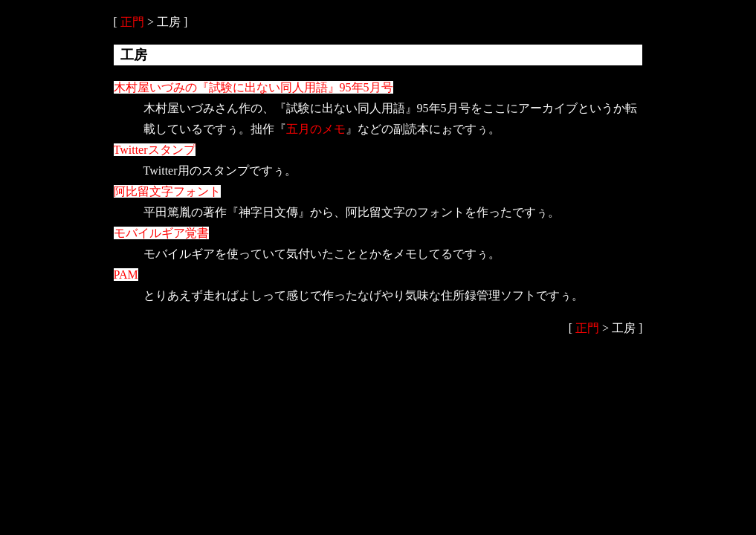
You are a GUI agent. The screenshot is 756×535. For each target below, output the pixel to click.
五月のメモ (316, 129)
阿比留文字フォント (167, 191)
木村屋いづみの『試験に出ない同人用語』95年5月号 (253, 87)
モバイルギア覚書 (161, 233)
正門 (132, 22)
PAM (126, 275)
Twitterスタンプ (155, 150)
